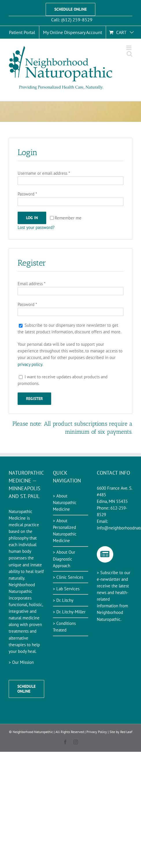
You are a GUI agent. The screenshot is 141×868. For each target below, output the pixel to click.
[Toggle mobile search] (129, 54)
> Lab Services (66, 589)
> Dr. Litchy (63, 600)
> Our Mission (21, 662)
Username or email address (44, 173)
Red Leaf (126, 732)
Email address (31, 284)
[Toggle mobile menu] (129, 48)
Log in (32, 218)
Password (27, 194)
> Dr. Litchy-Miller (69, 612)
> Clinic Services (68, 577)
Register (34, 399)
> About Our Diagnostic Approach (64, 559)
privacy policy (30, 364)
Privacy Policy (97, 732)
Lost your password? (36, 227)
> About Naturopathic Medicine (65, 502)
